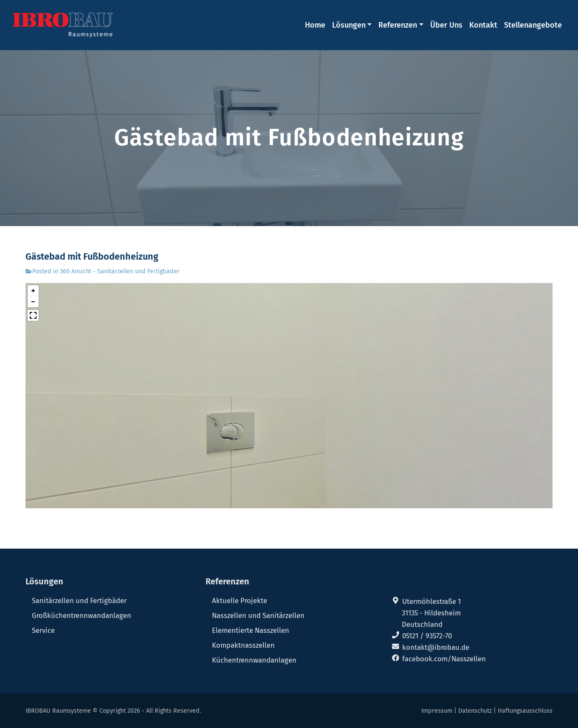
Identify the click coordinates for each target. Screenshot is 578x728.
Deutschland (422, 624)
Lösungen (349, 25)
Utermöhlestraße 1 (431, 601)
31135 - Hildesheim (431, 613)
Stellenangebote (533, 25)
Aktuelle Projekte (240, 601)
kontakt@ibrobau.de (436, 647)
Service (43, 630)
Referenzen (398, 25)
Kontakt (483, 25)
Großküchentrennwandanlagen (82, 615)
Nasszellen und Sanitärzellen (258, 615)
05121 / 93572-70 (427, 636)
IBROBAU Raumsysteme (58, 711)
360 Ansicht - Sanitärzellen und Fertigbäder (120, 271)
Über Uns (446, 25)
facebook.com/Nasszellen (444, 659)
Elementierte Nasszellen (251, 630)
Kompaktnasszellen (243, 645)
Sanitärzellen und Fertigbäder (79, 601)
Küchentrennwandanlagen (254, 660)
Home (315, 25)
